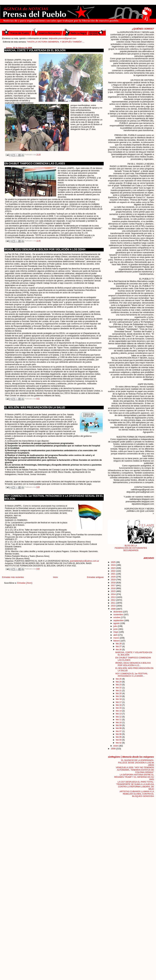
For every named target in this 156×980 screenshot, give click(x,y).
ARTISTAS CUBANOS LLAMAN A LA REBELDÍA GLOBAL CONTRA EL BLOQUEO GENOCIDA (137, 794)
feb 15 (119, 708)
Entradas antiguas (95, 577)
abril (116, 635)
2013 (113, 597)
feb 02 (119, 743)
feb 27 (119, 646)
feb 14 (119, 711)
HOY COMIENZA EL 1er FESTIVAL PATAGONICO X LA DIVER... (132, 675)
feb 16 (119, 705)
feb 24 (119, 682)
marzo (117, 638)
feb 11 (119, 720)
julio (116, 626)
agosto (117, 623)
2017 (113, 585)
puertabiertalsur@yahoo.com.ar (84, 561)
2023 (113, 568)
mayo (116, 632)
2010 (113, 606)
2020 (113, 577)
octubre (117, 617)
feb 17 (119, 702)
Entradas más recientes (13, 577)
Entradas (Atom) (25, 583)
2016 (113, 588)
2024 (113, 565)
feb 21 (119, 691)
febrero (117, 641)
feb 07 (119, 731)
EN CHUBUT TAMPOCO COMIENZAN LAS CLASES (35, 164)
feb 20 (119, 693)
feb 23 (119, 685)
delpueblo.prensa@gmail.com (63, 38)
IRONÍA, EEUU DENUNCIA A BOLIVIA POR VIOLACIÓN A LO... (133, 664)
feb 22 (119, 688)
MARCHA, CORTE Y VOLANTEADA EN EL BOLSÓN (35, 50)
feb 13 (119, 714)
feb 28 (119, 644)
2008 (113, 749)
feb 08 (119, 728)
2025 (113, 562)
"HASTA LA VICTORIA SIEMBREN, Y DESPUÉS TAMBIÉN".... (63, 42)
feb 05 (119, 737)
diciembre (118, 612)
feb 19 (119, 696)
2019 (113, 580)
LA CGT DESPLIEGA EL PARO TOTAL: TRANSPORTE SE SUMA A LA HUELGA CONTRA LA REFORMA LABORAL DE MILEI (135, 785)
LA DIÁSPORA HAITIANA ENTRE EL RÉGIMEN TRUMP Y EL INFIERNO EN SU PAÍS (134, 777)
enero (116, 746)
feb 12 (119, 717)
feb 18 (119, 699)
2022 (113, 571)
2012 (113, 600)
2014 (113, 594)
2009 (113, 609)
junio (116, 629)
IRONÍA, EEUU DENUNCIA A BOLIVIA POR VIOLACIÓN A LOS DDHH (45, 250)
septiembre (119, 620)
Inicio (55, 577)
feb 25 (119, 679)
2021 (113, 574)
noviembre (119, 615)
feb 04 (119, 740)
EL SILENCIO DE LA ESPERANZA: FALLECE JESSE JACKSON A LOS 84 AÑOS (136, 763)
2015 (113, 591)
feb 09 (119, 725)
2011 (113, 603)
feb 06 (119, 734)
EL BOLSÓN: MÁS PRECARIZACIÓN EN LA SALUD (35, 407)
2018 (113, 583)
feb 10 (119, 722)
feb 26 (119, 649)
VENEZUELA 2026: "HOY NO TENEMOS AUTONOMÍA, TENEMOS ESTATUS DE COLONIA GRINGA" (135, 770)
